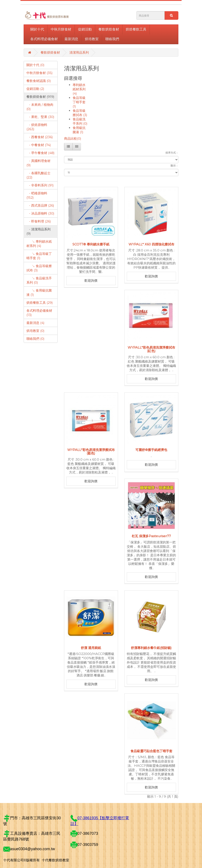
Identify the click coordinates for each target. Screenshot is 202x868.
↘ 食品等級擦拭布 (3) (39, 268)
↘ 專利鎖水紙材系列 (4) (39, 244)
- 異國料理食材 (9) (38, 163)
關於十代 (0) (35, 65)
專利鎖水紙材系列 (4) (79, 89)
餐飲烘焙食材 (109, 29)
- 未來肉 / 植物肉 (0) (40, 107)
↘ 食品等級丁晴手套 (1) (39, 256)
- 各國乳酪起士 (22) (38, 175)
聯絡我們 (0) (35, 339)
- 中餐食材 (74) (39, 145)
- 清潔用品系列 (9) (38, 231)
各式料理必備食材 (44, 39)
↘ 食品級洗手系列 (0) (39, 280)
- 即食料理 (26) (39, 221)
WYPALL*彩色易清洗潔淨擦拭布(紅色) (151, 349)
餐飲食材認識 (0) (39, 81)
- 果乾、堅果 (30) (40, 117)
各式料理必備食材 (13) (39, 313)
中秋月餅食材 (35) (40, 73)
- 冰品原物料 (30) (40, 213)
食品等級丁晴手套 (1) (79, 102)
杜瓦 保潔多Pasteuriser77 (151, 536)
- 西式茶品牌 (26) (40, 205)
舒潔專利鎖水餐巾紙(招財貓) (151, 648)
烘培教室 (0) (35, 331)
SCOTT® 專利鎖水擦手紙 (91, 244)
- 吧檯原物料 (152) (37, 195)
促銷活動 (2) (35, 89)
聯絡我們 (112, 39)
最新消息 (71, 39)
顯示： (174, 166)
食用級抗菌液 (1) (79, 130)
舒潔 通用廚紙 (91, 648)
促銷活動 (85, 29)
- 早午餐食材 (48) (41, 153)
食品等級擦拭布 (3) (80, 113)
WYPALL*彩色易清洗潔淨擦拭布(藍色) (91, 452)
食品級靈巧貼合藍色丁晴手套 (151, 751)
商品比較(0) (73, 138)
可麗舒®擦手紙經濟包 (151, 450)
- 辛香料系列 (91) (40, 185)
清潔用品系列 (79, 52)
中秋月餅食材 (61, 29)
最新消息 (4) (35, 323)
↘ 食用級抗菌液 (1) (39, 293)
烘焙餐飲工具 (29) (40, 303)
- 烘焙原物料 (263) (37, 127)
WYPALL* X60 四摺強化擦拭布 (151, 244)
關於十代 (37, 29)
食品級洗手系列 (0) (80, 121)
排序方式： (172, 153)
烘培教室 (92, 39)
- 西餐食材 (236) (40, 137)
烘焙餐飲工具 (136, 29)
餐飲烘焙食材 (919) (40, 97)
